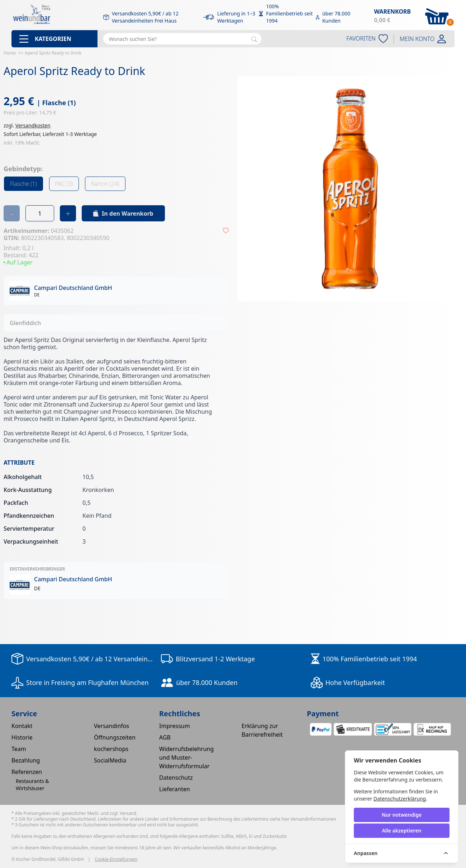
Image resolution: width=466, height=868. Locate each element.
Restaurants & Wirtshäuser (32, 785)
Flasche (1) (23, 184)
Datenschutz (176, 778)
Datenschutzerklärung (400, 799)
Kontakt (22, 726)
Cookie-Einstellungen (116, 859)
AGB (165, 737)
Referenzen (27, 772)
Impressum (175, 726)
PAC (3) (64, 184)
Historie (22, 737)
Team (19, 749)
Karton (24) (105, 184)
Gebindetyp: (23, 169)
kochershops (111, 749)
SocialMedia (110, 760)
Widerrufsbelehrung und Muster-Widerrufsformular (186, 757)
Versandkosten (33, 125)
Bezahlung (26, 760)
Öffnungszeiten (115, 737)
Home (10, 53)
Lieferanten (175, 789)
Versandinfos (111, 726)
